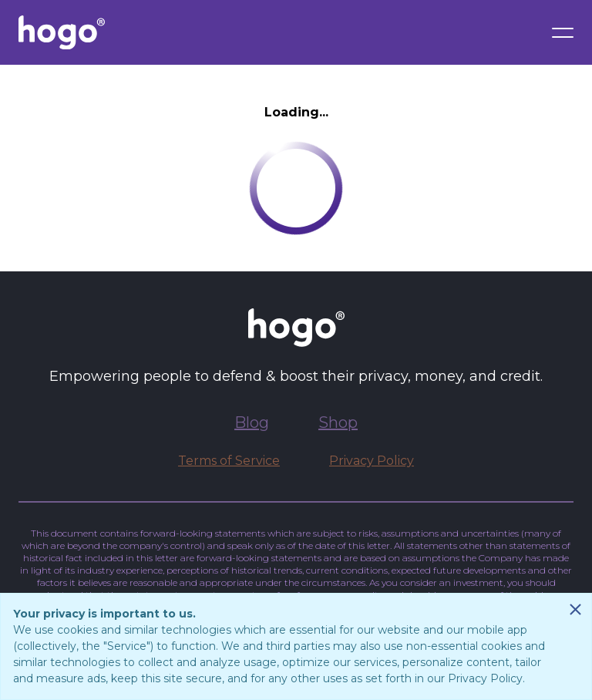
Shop (338, 422)
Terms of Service (229, 461)
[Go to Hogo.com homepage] (62, 32)
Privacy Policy (372, 461)
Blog (252, 422)
